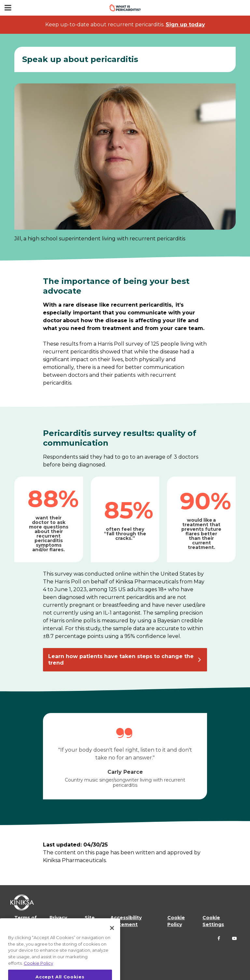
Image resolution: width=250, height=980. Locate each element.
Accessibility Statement (126, 921)
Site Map (90, 921)
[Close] (112, 937)
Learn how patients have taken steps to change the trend (121, 660)
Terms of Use (26, 921)
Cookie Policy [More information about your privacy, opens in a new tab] (38, 972)
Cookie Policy (176, 921)
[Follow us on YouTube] (234, 938)
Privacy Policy (58, 921)
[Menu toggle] (8, 8)
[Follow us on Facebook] (219, 938)
